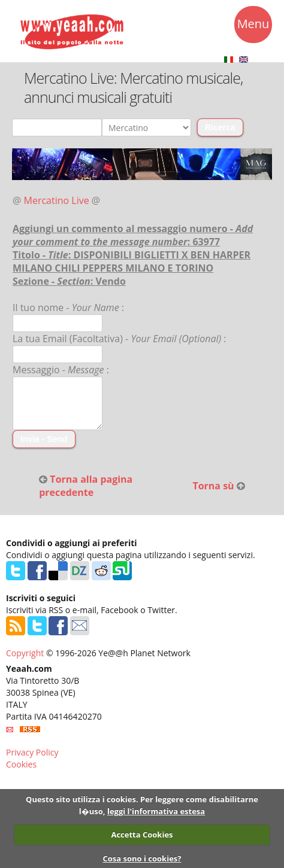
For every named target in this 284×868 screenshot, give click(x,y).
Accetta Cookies (142, 835)
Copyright (25, 653)
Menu (253, 26)
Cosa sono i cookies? (142, 858)
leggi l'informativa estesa (156, 811)
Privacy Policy (32, 752)
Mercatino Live (57, 200)
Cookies (21, 764)
